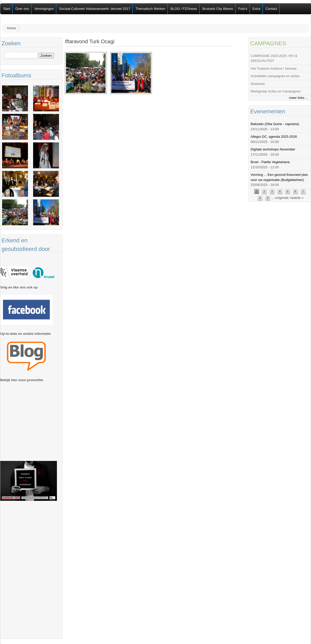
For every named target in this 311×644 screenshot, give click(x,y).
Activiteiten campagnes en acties (275, 76)
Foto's (243, 9)
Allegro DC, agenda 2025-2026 (274, 137)
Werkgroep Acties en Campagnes (276, 91)
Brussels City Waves (218, 9)
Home (12, 28)
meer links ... (299, 98)
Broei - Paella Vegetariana (270, 162)
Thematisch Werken (150, 9)
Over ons (22, 9)
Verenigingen (44, 9)
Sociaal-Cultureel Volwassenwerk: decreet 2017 (95, 9)
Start (7, 9)
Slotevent (258, 84)
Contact (271, 9)
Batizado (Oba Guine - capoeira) (275, 124)
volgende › (283, 198)
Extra (256, 9)
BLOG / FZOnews (184, 9)
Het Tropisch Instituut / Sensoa (274, 68)
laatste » (297, 198)
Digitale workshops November (273, 149)
